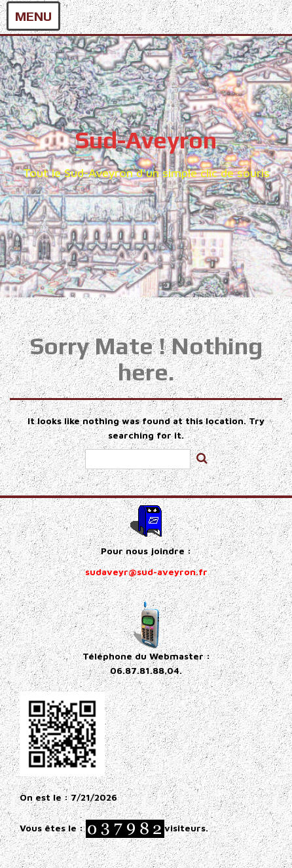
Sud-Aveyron (146, 140)
